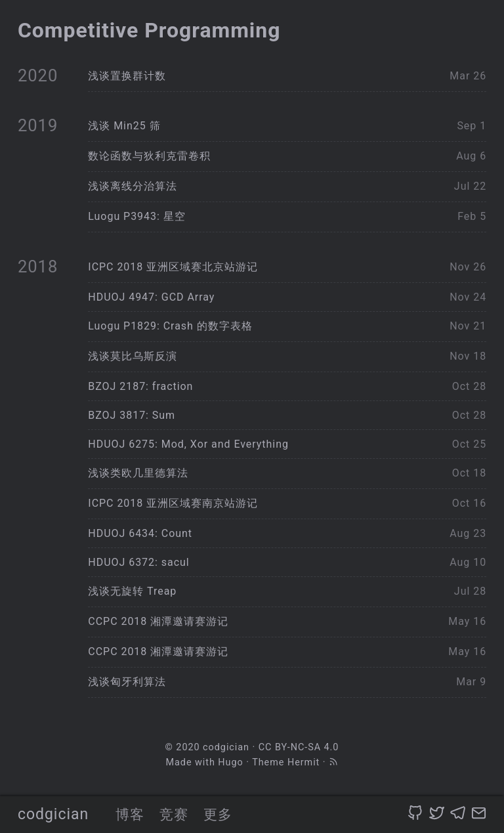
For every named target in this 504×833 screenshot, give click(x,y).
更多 (218, 814)
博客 (130, 814)
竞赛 (174, 814)
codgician (53, 814)
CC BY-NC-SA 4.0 (299, 747)
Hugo (230, 762)
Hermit (304, 762)
